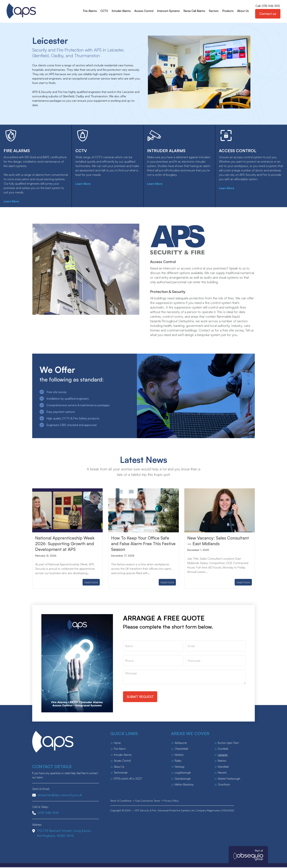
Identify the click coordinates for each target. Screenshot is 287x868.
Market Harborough (229, 779)
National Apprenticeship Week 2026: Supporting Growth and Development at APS (66, 544)
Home (117, 744)
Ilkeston (222, 761)
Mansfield (223, 767)
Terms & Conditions (121, 801)
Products (227, 11)
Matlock (179, 756)
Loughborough (183, 773)
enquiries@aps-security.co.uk (57, 796)
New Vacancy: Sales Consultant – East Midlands (219, 541)
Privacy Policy (171, 801)
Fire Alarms (89, 11)
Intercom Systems (168, 11)
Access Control (143, 11)
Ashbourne (181, 744)
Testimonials (121, 773)
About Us (242, 11)
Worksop (179, 767)
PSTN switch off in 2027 (128, 779)
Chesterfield (181, 749)
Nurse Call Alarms (194, 11)
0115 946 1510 (46, 813)
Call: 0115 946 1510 (267, 6)
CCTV (104, 11)
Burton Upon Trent (228, 744)
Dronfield (223, 749)
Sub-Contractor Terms (148, 801)
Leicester (223, 756)
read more (91, 583)
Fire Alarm (120, 749)
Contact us (267, 14)
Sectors (213, 11)
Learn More (12, 202)
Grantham (224, 785)
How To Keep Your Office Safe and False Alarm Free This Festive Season (141, 544)
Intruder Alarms (120, 11)
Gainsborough (183, 779)
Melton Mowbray (184, 785)
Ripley (178, 761)
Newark (222, 773)
